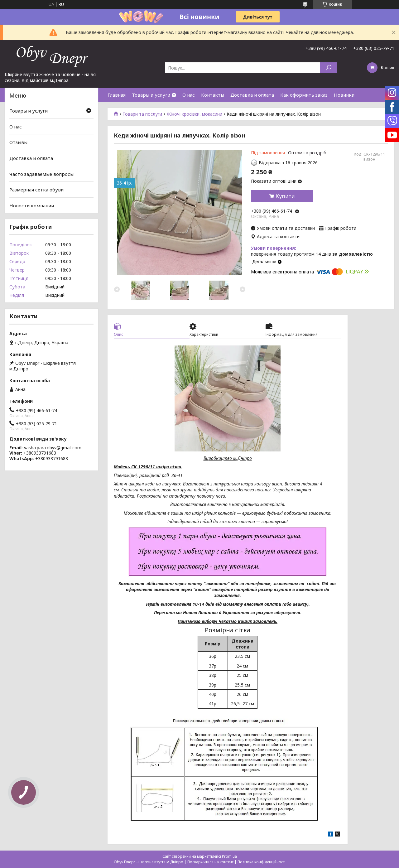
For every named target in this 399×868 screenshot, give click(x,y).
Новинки (344, 95)
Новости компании (32, 205)
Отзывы (18, 142)
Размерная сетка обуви (36, 190)
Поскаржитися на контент (210, 862)
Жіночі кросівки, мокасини (195, 114)
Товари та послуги (142, 114)
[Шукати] (328, 68)
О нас (189, 95)
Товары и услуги (151, 95)
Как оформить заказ (304, 95)
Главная (117, 95)
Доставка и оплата (252, 95)
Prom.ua (229, 856)
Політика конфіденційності (262, 862)
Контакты (213, 95)
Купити (285, 196)
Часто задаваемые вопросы (41, 174)
